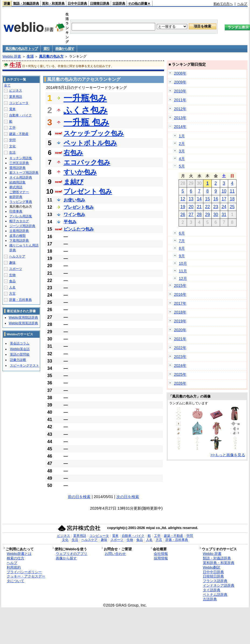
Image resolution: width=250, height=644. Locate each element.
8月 (182, 248)
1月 (182, 136)
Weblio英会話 (20, 349)
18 (232, 199)
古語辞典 (119, 4)
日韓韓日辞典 (100, 4)
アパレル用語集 (21, 216)
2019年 (180, 321)
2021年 (180, 339)
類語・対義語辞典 (26, 4)
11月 (183, 271)
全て (7, 85)
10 (224, 191)
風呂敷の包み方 (51, 56)
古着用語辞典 (19, 231)
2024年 (180, 365)
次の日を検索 (128, 497)
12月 (183, 279)
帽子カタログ (19, 221)
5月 (182, 166)
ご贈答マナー (19, 192)
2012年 (180, 109)
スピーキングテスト (25, 365)
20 (191, 207)
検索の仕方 (15, 558)
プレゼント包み (79, 207)
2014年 (180, 127)
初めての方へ (223, 4)
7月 (182, 241)
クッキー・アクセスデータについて (26, 579)
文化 (12, 146)
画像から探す (65, 49)
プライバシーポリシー (24, 572)
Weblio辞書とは (19, 554)
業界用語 (16, 97)
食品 (12, 281)
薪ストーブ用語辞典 (24, 173)
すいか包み (80, 172)
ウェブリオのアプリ (72, 554)
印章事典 (16, 211)
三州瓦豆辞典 (19, 163)
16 (216, 199)
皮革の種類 (18, 236)
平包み (70, 222)
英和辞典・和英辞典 (219, 563)
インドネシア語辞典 (219, 585)
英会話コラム (20, 343)
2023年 (180, 357)
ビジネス (16, 90)
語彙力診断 (18, 360)
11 (232, 191)
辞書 (7, 4)
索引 (46, 49)
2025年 (180, 374)
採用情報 (161, 558)
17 (224, 199)
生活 (30, 56)
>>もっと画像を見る (228, 455)
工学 (12, 128)
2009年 (180, 82)
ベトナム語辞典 (215, 595)
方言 (12, 294)
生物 (12, 275)
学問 (12, 140)
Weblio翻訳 (212, 567)
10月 (183, 263)
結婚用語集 (18, 182)
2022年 (180, 348)
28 (199, 215)
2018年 (180, 312)
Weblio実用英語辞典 (23, 323)
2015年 (180, 286)
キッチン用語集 (21, 158)
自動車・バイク (20, 115)
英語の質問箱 (20, 354)
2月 (182, 144)
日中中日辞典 (77, 4)
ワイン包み (74, 215)
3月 (182, 151)
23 (216, 207)
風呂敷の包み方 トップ (21, 49)
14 (199, 199)
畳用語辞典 (18, 168)
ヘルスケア (17, 256)
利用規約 (14, 567)
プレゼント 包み (88, 191)
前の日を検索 (79, 497)
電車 (12, 109)
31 (224, 215)
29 (207, 215)
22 (207, 207)
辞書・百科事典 (20, 300)
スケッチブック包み (94, 133)
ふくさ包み (86, 110)
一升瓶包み (85, 98)
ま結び (74, 182)
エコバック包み (87, 162)
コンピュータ (19, 103)
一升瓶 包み (86, 122)
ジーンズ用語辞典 (22, 226)
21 (199, 207)
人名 (12, 287)
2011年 (180, 100)
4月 (182, 159)
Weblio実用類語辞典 (23, 318)
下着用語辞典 (19, 241)
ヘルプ (242, 4)
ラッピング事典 (21, 202)
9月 (182, 256)
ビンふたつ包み (79, 229)
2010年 (180, 91)
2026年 (180, 383)
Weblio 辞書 (12, 56)
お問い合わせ (115, 554)
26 (183, 215)
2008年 (180, 73)
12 (183, 199)
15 (207, 199)
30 (216, 215)
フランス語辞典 (215, 581)
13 (191, 199)
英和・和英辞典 (53, 4)
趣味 (12, 263)
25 (232, 207)
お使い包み (74, 200)
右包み (73, 153)
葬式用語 (16, 187)
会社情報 (161, 554)
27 (191, 215)
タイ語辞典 (212, 590)
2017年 (180, 303)
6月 (182, 233)
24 (224, 207)
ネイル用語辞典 (21, 177)
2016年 (180, 294)
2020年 (180, 330)
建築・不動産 (19, 134)
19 (183, 207)
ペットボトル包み (90, 143)
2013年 (180, 118)
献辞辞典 (16, 197)
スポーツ (16, 269)
